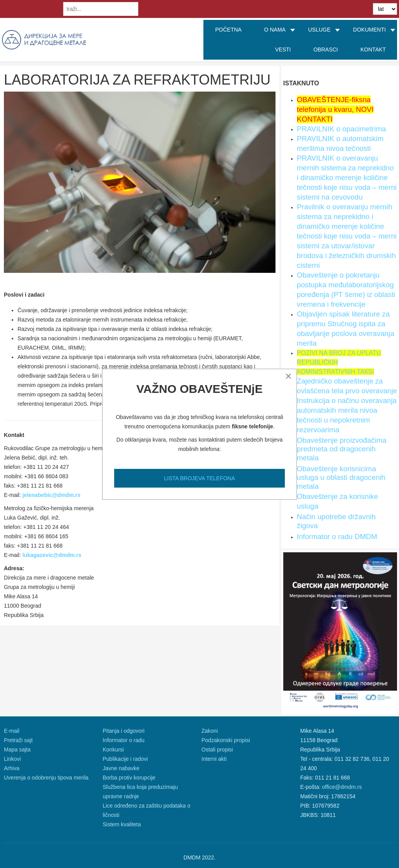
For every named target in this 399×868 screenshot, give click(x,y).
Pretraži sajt (18, 740)
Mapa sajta (17, 750)
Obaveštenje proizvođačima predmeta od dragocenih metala (342, 449)
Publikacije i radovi (125, 759)
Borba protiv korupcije (129, 778)
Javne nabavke (121, 768)
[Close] (288, 376)
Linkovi (12, 759)
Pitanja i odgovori (124, 731)
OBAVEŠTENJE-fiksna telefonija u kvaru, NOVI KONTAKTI (335, 109)
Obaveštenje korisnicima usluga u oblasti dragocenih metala (341, 477)
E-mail (12, 731)
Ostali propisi (217, 750)
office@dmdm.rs (342, 787)
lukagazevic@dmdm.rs (52, 555)
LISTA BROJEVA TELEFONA (199, 478)
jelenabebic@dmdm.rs (51, 495)
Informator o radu (124, 740)
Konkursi (113, 750)
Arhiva (12, 768)
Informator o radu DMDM (337, 537)
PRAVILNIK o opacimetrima (342, 129)
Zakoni (210, 731)
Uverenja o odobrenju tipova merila (46, 778)
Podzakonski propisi (226, 740)
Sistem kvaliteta (122, 824)
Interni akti (214, 759)
